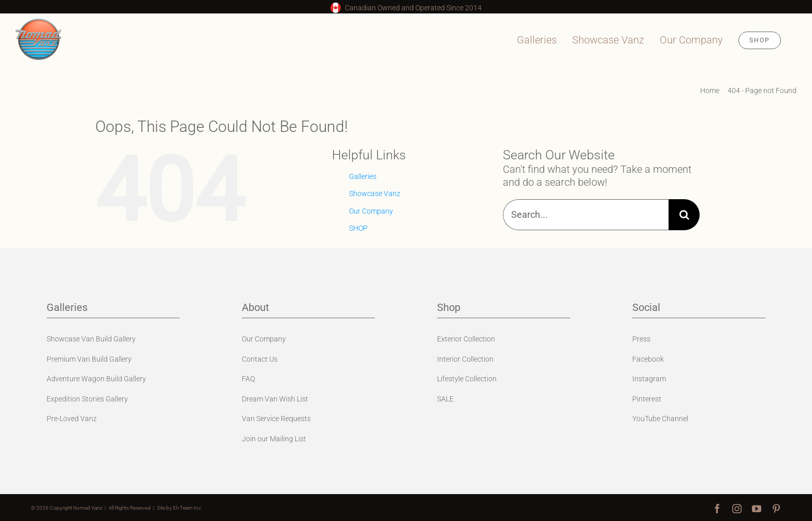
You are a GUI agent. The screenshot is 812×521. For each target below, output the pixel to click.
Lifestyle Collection (467, 379)
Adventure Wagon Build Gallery (96, 379)
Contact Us (260, 359)
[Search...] (586, 215)
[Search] (684, 215)
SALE (445, 399)
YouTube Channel (660, 419)
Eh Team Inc (187, 508)
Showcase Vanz (375, 193)
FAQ (248, 379)
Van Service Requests (276, 419)
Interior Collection (465, 359)
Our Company (371, 211)
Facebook (648, 359)
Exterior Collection (466, 339)
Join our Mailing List (274, 439)
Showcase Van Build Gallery (91, 339)
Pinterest (647, 399)
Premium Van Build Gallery (89, 359)
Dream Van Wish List (275, 399)
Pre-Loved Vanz (72, 419)
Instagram (649, 379)
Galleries (363, 176)
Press (641, 339)
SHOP (358, 228)
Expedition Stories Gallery (87, 399)
